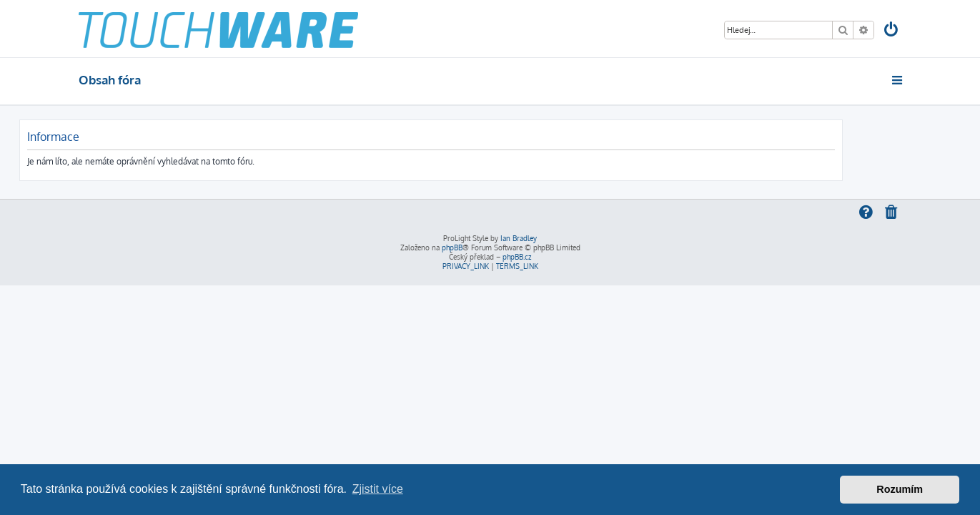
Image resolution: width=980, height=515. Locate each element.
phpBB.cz (517, 257)
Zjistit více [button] (378, 489)
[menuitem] (891, 31)
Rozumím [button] (900, 489)
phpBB (452, 247)
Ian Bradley (519, 238)
